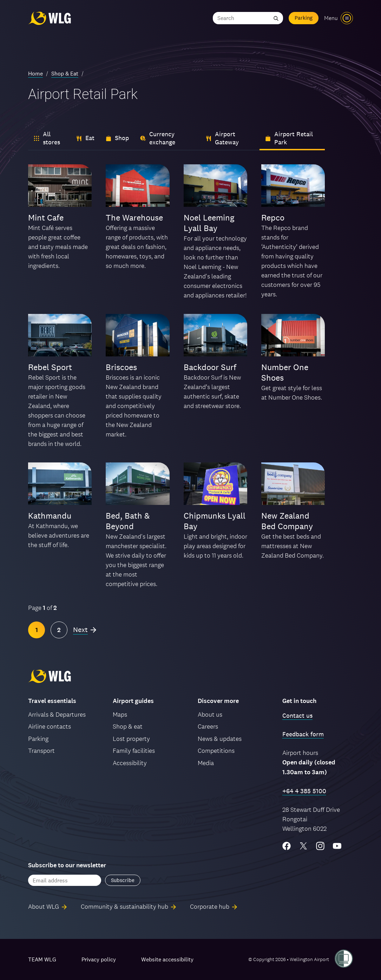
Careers (208, 726)
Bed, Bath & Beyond (128, 521)
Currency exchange (158, 138)
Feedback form (303, 734)
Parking (304, 18)
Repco (273, 218)
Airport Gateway (222, 138)
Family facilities (134, 751)
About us (210, 714)
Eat (85, 138)
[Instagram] (320, 846)
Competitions (216, 751)
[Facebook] (287, 846)
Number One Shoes (285, 372)
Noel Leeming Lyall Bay (209, 223)
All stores (47, 138)
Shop (117, 138)
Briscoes (121, 367)
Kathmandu (50, 516)
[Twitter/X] (303, 846)
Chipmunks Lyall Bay (215, 521)
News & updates (220, 739)
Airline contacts (50, 726)
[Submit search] (276, 18)
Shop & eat (128, 726)
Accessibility (130, 763)
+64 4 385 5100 (304, 791)
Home (35, 74)
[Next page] (85, 630)
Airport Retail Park (289, 138)
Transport (41, 751)
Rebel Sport (50, 367)
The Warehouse (134, 218)
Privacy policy (99, 959)
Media (206, 763)
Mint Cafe (46, 218)
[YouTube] (337, 846)
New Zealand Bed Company (287, 521)
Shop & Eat (65, 74)
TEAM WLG (42, 959)
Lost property (131, 739)
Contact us (297, 715)
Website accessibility (167, 959)
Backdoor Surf (210, 367)
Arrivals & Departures (57, 714)
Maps (120, 714)
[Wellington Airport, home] (50, 18)
